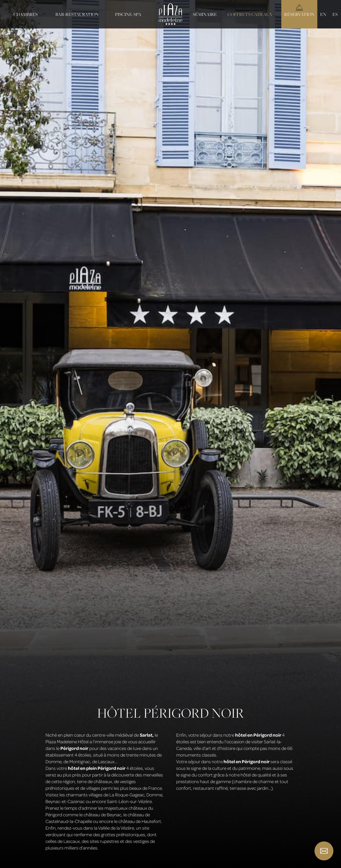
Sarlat (146, 735)
